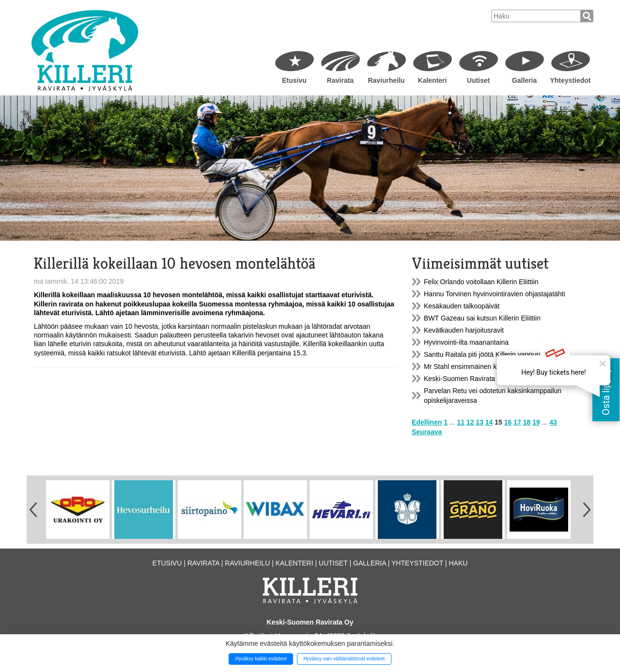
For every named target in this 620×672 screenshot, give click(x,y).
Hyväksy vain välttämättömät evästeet (344, 659)
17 (517, 422)
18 (527, 422)
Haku (458, 563)
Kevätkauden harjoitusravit (464, 330)
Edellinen (427, 422)
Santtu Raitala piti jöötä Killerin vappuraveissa (493, 354)
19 (536, 422)
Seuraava (427, 432)
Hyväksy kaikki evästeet (261, 659)
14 (489, 422)
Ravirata (340, 80)
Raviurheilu (386, 80)
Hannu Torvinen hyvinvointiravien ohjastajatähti (495, 294)
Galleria (524, 80)
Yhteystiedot (570, 80)
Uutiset (478, 80)
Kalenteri (433, 80)
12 (470, 422)
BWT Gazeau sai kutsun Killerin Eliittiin (482, 318)
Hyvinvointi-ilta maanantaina (466, 342)
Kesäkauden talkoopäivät (462, 306)
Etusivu (294, 80)
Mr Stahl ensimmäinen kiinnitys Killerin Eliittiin (492, 367)
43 (553, 422)
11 (461, 422)
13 (480, 422)
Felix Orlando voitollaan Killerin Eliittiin (481, 282)
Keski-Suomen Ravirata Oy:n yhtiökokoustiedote (496, 379)
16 (508, 422)
